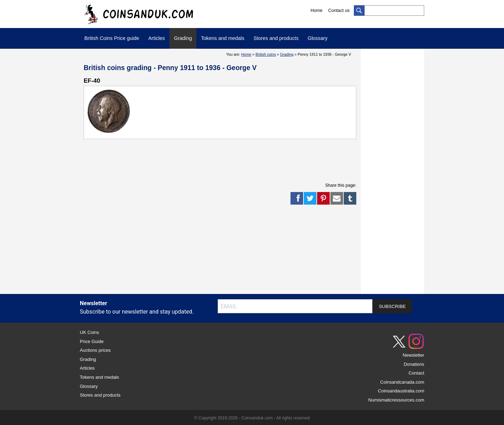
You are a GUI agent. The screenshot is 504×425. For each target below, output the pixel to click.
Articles (157, 38)
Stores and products (276, 38)
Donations (414, 364)
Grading (183, 38)
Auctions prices (95, 350)
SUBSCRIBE (392, 306)
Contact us (339, 10)
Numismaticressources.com (396, 400)
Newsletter (414, 355)
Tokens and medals (223, 38)
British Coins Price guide (112, 38)
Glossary (318, 38)
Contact (416, 373)
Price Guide (92, 341)
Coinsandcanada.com (402, 382)
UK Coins (89, 332)
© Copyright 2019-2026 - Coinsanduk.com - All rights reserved (252, 418)
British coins (266, 54)
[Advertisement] (211, 160)
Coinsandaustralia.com (401, 391)
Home (316, 10)
